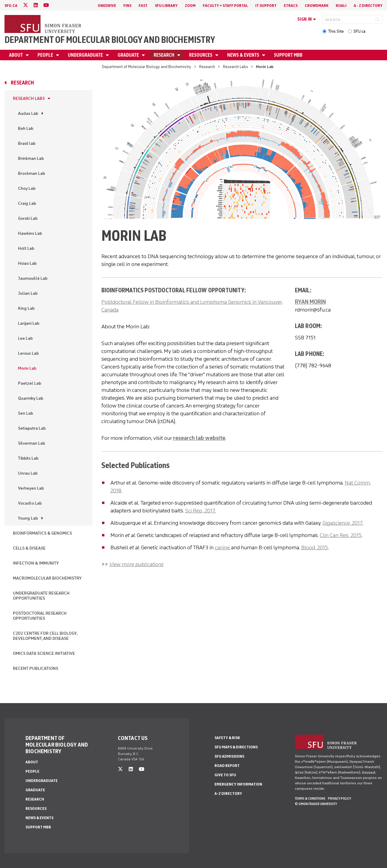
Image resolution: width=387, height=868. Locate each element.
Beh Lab (26, 128)
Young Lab (28, 518)
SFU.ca (359, 31)
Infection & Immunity (36, 563)
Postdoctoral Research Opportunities (40, 616)
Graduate (129, 55)
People (46, 55)
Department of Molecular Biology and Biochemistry (110, 40)
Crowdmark (317, 6)
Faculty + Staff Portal (225, 6)
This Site (336, 31)
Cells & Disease (29, 548)
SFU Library (166, 6)
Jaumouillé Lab (33, 278)
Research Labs (235, 67)
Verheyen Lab (31, 488)
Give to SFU (225, 775)
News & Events (244, 55)
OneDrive (107, 6)
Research (164, 55)
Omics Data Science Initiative (44, 653)
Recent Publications (36, 668)
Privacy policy (339, 798)
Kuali (341, 6)
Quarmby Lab (31, 398)
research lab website (199, 438)
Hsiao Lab (27, 263)
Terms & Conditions (310, 798)
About (16, 55)
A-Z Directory (228, 793)
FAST (143, 6)
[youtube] (46, 5)
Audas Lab (28, 113)
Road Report (227, 766)
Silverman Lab (31, 443)
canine (223, 547)
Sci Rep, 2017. (201, 511)
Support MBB (288, 55)
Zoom (190, 6)
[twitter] (25, 5)
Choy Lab (27, 188)
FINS (127, 6)
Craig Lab (27, 203)
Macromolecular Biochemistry (47, 578)
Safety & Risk (227, 738)
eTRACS (291, 6)
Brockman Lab (31, 173)
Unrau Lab (28, 473)
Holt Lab (26, 248)
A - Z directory (368, 6)
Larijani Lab (29, 323)
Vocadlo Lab (30, 503)
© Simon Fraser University (316, 804)
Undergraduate (86, 55)
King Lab (26, 308)
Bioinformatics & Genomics (42, 533)
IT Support (266, 6)
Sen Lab (25, 413)
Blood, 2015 (315, 547)
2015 (356, 535)
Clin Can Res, (335, 535)
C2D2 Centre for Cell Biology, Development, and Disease (45, 636)
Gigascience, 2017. (343, 523)
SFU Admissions (229, 756)
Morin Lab (27, 368)
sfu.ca (11, 6)
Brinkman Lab (31, 158)
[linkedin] (36, 5)
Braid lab (27, 143)
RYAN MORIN (310, 302)
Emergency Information (238, 784)
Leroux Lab (28, 353)
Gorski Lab (28, 218)
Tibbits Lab (28, 458)
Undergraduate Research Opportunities (41, 596)
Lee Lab (25, 338)
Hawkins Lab (30, 233)
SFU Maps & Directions (236, 747)
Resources (201, 55)
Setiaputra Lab (32, 428)
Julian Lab (28, 293)
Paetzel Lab (30, 383)
